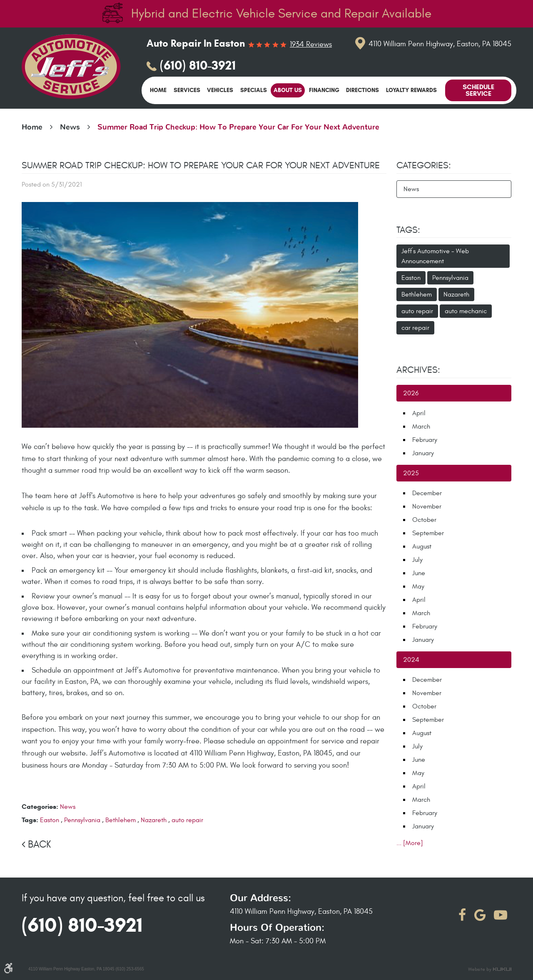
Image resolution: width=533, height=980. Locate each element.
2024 (411, 660)
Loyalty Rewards (411, 90)
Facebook (462, 915)
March (421, 426)
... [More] (410, 843)
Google (480, 915)
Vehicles (220, 90)
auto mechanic (466, 311)
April (419, 413)
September (428, 533)
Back (39, 845)
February (425, 440)
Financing (324, 90)
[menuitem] (158, 90)
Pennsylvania (82, 820)
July (417, 560)
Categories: (424, 165)
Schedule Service (478, 90)
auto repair (187, 820)
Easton (50, 820)
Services (187, 90)
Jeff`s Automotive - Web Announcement (435, 256)
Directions (362, 90)
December (427, 493)
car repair (415, 328)
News (70, 127)
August (422, 546)
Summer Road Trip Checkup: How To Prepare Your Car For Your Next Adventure (238, 127)
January (423, 453)
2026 (411, 393)
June (419, 573)
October (424, 520)
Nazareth (154, 820)
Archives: (418, 370)
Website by (490, 970)
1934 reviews (311, 45)
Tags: (408, 230)
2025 (411, 473)
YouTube (501, 915)
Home (158, 90)
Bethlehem (121, 820)
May (418, 586)
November (427, 506)
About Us (288, 90)
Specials (254, 90)
